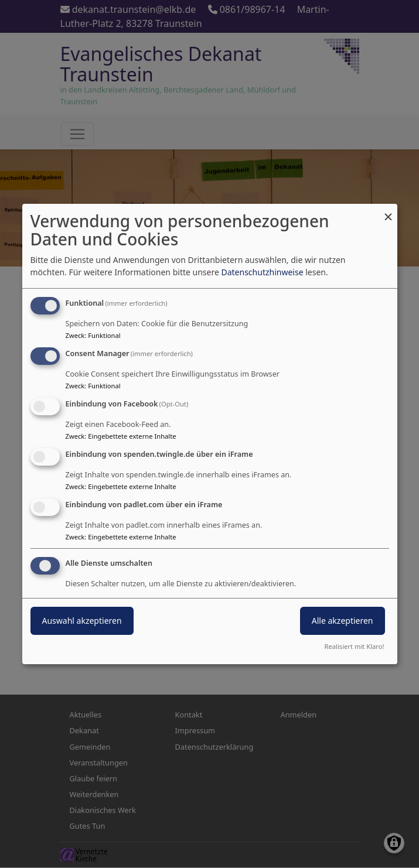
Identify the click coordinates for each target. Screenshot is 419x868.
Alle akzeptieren (343, 621)
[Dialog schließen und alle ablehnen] (389, 211)
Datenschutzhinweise (262, 272)
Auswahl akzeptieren (82, 621)
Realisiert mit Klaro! (355, 646)
